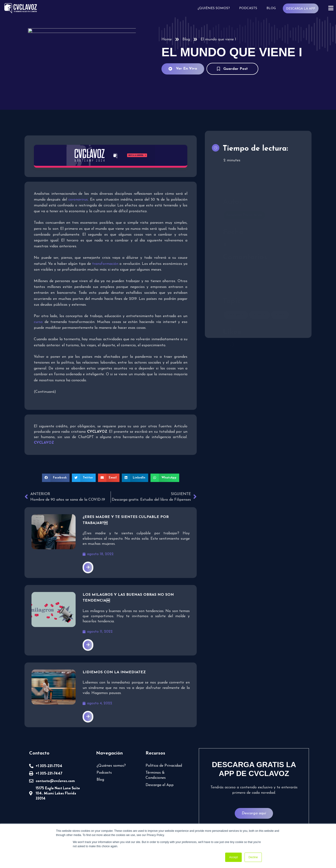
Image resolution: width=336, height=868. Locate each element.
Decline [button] (253, 857)
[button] (56, 478)
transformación (105, 264)
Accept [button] (233, 857)
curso (38, 322)
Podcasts (248, 8)
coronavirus (78, 200)
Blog (271, 8)
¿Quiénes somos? (214, 8)
